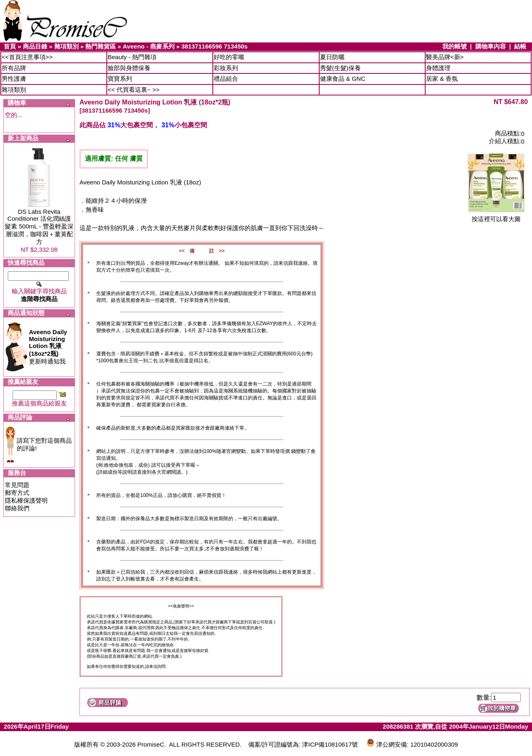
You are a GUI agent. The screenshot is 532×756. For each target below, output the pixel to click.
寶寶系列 (120, 79)
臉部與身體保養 (129, 68)
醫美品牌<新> (445, 57)
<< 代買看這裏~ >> (134, 90)
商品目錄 (35, 46)
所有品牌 (14, 68)
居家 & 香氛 (442, 79)
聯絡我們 (17, 508)
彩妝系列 (226, 68)
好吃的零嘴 (229, 57)
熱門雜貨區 (100, 46)
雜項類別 (66, 46)
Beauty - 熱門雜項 (132, 57)
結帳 (520, 46)
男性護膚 (14, 79)
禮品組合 (226, 79)
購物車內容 (491, 46)
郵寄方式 (17, 493)
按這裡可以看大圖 (496, 216)
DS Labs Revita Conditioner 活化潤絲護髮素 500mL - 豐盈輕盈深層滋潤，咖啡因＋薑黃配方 (39, 227)
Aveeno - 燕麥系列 (149, 46)
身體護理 (438, 68)
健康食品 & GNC (343, 79)
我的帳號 (455, 46)
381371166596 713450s (215, 46)
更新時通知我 (48, 347)
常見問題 (17, 485)
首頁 (10, 46)
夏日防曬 (332, 57)
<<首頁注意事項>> (27, 57)
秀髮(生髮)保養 (340, 68)
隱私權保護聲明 (26, 500)
